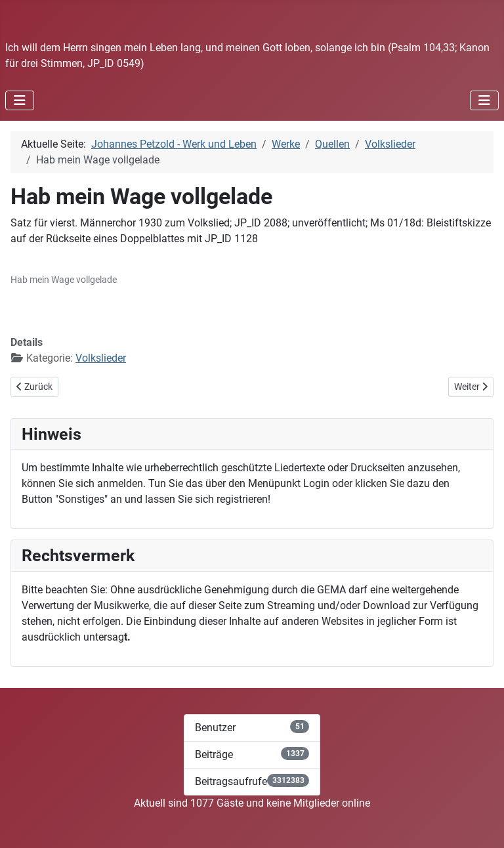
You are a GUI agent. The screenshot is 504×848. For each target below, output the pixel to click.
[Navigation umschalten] (20, 100)
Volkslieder (101, 358)
